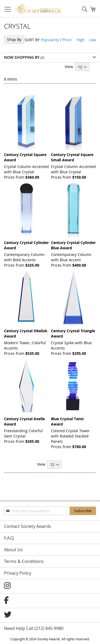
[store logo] (38, 9)
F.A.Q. (9, 538)
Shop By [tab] (14, 39)
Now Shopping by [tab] (22, 57)
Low (93, 40)
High (81, 40)
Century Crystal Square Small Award (72, 157)
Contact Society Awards (28, 526)
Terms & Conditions (24, 561)
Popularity (50, 40)
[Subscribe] (83, 511)
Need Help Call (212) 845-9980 (34, 628)
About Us (13, 550)
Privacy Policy (18, 573)
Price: (67, 40)
